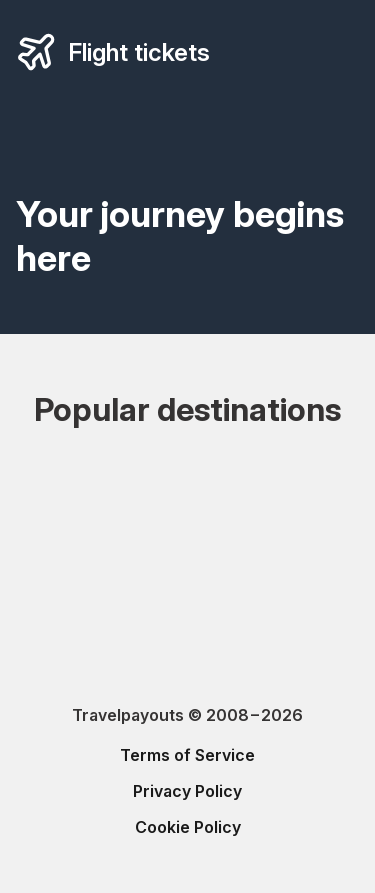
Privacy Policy (187, 791)
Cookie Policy (188, 827)
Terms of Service (187, 755)
